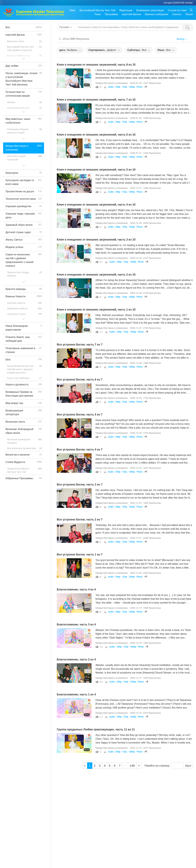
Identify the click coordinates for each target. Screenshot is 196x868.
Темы (98, 14)
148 (132, 766)
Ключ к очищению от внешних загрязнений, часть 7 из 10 (96, 100)
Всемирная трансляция (150, 10)
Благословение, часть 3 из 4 (76, 624)
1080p (132, 87)
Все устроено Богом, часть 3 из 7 (80, 485)
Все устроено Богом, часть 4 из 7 (80, 450)
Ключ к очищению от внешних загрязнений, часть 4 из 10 (96, 205)
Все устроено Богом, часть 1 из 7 (80, 554)
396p (118, 87)
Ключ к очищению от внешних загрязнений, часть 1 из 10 (96, 310)
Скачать (177, 14)
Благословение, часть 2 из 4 (76, 659)
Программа (111, 14)
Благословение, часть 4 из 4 (76, 589)
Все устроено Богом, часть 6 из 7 (80, 380)
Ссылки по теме (177, 10)
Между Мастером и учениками (112, 83)
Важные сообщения (156, 14)
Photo (140, 87)
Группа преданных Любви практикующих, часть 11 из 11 (96, 729)
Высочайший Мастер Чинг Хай (97, 10)
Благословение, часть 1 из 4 (76, 694)
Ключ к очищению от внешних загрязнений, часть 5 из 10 (96, 170)
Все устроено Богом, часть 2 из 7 (80, 520)
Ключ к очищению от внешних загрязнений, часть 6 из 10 (96, 135)
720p (125, 87)
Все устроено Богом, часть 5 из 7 (80, 415)
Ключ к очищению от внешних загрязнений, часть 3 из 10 (96, 240)
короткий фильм (131, 14)
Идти (188, 766)
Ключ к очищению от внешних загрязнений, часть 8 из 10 (96, 65)
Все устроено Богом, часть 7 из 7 (80, 345)
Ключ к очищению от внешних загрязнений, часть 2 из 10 (96, 275)
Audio (111, 87)
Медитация (126, 10)
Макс (73, 10)
